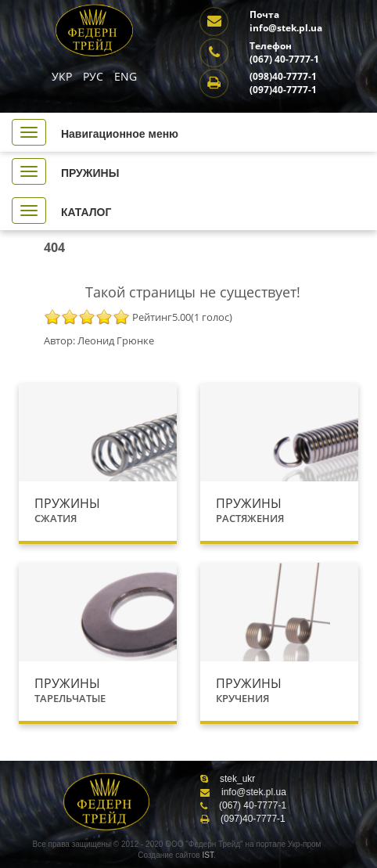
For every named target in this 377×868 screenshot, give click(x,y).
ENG (126, 76)
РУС (95, 76)
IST (207, 855)
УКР (63, 76)
